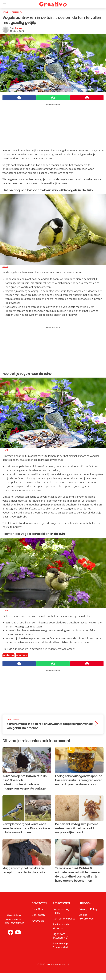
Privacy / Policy (88, 909)
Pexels (5, 267)
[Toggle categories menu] (5, 4)
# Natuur (22, 655)
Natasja (19, 28)
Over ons (37, 909)
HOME (5, 12)
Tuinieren (17, 12)
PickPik (5, 450)
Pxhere (5, 610)
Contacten (38, 915)
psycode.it (38, 921)
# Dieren (8, 655)
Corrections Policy (64, 919)
